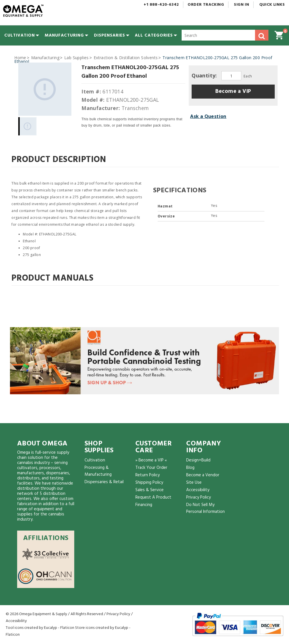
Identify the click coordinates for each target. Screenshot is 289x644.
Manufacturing (45, 58)
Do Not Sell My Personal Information (205, 508)
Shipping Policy (149, 483)
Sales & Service (149, 490)
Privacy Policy (198, 497)
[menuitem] (20, 35)
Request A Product (153, 497)
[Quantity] (231, 76)
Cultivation (95, 460)
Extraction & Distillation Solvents (126, 58)
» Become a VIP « (151, 460)
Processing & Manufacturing (98, 471)
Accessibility (198, 490)
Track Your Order (151, 468)
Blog (190, 468)
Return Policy (147, 475)
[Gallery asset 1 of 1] (45, 89)
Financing (144, 505)
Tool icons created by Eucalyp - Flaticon (40, 628)
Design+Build (198, 460)
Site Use (194, 483)
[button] (154, 35)
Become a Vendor (203, 475)
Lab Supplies (77, 58)
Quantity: (205, 75)
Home (20, 58)
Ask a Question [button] (208, 116)
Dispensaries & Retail (104, 482)
